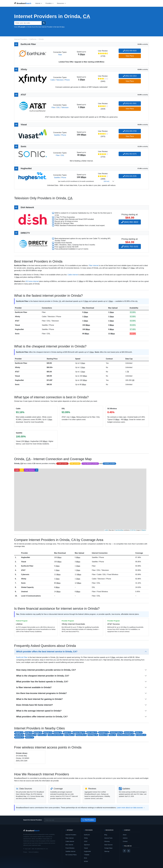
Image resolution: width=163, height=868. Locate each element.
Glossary (107, 841)
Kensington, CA (104, 732)
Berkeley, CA (38, 732)
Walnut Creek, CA (31, 735)
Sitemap (107, 851)
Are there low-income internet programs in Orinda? (41, 693)
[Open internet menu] (39, 3)
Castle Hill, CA (19, 735)
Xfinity (18, 317)
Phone (67, 80)
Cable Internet (70, 841)
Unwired (24, 592)
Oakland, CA (67, 732)
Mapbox (144, 530)
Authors (125, 838)
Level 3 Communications (31, 596)
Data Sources (108, 845)
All (37, 470)
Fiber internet (94, 265)
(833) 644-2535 (130, 176)
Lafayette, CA (19, 732)
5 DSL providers (75, 464)
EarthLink (87, 835)
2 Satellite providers (109, 464)
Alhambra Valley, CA (116, 732)
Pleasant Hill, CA (81, 735)
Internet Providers (71, 835)
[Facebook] (124, 851)
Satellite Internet (70, 851)
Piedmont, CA (48, 732)
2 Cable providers (62, 464)
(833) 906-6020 (130, 51)
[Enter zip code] (62, 820)
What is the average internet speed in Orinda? (39, 711)
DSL (58, 107)
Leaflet (106, 530)
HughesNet (19, 329)
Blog (106, 835)
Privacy (25, 852)
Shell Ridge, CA (93, 735)
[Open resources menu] (61, 3)
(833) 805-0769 (130, 131)
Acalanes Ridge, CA (79, 732)
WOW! (86, 861)
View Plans (130, 56)
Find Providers (88, 820)
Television (60, 80)
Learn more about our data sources (130, 808)
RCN (85, 858)
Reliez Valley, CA (92, 732)
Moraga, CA (29, 732)
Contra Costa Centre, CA (56, 735)
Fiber (60, 55)
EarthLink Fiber (21, 312)
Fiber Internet (69, 838)
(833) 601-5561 (130, 103)
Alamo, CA (112, 735)
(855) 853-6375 (130, 154)
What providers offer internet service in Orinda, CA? (42, 717)
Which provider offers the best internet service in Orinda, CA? (47, 652)
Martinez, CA (103, 735)
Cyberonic (25, 574)
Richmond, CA (19, 737)
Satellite (57, 135)
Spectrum (87, 845)
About (125, 835)
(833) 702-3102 (130, 246)
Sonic (17, 334)
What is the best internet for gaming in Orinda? (39, 699)
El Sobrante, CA (141, 735)
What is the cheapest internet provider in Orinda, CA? (43, 676)
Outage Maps (108, 848)
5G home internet (32, 281)
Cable (53, 80)
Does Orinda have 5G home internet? (35, 705)
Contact (125, 841)
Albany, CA (139, 732)
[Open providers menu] (50, 3)
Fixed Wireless (30, 470)
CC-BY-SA (133, 530)
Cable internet (73, 275)
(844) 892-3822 (130, 222)
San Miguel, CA (69, 735)
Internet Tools (108, 838)
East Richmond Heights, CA (126, 735)
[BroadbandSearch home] (23, 3)
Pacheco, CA (29, 737)
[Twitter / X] (129, 851)
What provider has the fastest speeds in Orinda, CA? (42, 682)
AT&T (17, 321)
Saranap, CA (58, 732)
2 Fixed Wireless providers (90, 464)
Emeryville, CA (129, 732)
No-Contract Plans (71, 855)
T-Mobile (87, 855)
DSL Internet (69, 845)
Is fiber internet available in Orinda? (34, 687)
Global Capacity (27, 587)
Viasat (17, 325)
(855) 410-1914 (130, 76)
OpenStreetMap (119, 530)
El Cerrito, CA (42, 735)
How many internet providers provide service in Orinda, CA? (46, 670)
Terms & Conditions (34, 852)
